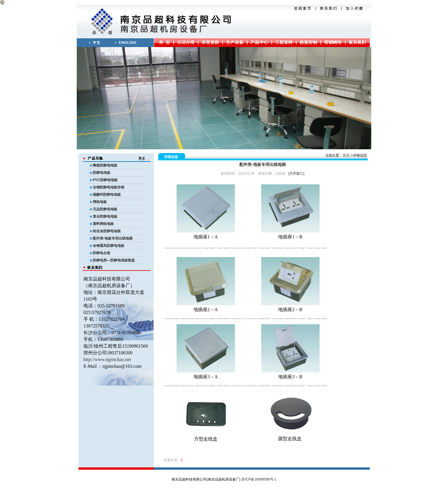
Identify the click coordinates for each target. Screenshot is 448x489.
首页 (346, 155)
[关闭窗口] (296, 174)
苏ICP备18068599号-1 (259, 479)
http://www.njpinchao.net (107, 359)
